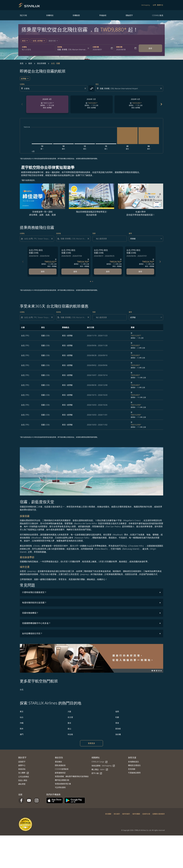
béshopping (146, 5)
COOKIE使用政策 (62, 769)
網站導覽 (22, 784)
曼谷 (69, 723)
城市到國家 (136, 814)
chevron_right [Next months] (161, 104)
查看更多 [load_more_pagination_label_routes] (91, 743)
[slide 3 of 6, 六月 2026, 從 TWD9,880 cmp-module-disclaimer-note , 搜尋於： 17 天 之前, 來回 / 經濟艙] (136, 104)
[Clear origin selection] (86, 88)
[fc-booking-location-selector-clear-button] (89, 48)
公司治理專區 (24, 777)
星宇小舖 (97, 773)
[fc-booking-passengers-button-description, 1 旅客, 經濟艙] (37, 41)
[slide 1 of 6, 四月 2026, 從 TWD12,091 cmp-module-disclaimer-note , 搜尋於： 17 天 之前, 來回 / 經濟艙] (47, 104)
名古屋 (70, 717)
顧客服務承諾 (60, 773)
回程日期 (119, 47)
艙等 (130, 233)
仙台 (22, 717)
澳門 (22, 734)
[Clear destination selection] (161, 88)
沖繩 (22, 723)
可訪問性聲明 (60, 787)
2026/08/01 (97, 49)
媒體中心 (22, 765)
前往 (97, 84)
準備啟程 (103, 15)
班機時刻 (50, 15)
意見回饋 (132, 769)
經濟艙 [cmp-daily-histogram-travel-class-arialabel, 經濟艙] (24, 79)
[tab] (90, 281)
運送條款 (58, 762)
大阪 (69, 711)
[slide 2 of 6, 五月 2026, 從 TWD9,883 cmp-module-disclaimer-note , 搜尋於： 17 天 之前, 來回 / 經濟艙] (91, 104)
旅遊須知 (22, 769)
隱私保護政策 (60, 765)
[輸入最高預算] (110, 239)
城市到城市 (126, 814)
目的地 (60, 47)
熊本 (22, 729)
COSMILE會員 (158, 15)
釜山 (69, 729)
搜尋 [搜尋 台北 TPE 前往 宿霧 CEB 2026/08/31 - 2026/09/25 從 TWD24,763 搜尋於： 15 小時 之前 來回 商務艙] (108, 271)
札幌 (117, 717)
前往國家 (108, 814)
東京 (22, 711)
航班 (30, 63)
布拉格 (70, 734)
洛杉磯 (118, 734)
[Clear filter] (52, 239)
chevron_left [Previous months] (22, 104)
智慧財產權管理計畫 (63, 784)
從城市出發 (146, 814)
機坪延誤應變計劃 (62, 780)
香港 (117, 723)
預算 (94, 233)
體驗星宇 (129, 15)
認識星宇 (22, 762)
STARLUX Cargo (100, 762)
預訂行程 (23, 15)
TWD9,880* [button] (113, 29)
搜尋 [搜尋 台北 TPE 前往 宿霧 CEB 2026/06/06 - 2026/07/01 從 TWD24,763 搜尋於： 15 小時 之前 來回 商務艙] (140, 271)
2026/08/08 (121, 49)
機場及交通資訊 (134, 765)
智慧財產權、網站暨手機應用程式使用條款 (72, 776)
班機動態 (76, 15)
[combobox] (38, 49)
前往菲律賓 (42, 63)
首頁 (22, 63)
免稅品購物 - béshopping (103, 766)
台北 (22, 689)
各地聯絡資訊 (133, 762)
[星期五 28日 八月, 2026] (127, 136)
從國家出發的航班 (159, 814)
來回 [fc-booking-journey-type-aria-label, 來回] (24, 41)
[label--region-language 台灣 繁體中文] (158, 5)
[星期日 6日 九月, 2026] (149, 136)
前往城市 (117, 814)
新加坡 (118, 729)
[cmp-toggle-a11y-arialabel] (91, 88)
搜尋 (150, 48)
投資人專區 (23, 780)
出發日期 (96, 47)
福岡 (117, 711)
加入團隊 (24, 773)
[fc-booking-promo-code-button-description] (52, 41)
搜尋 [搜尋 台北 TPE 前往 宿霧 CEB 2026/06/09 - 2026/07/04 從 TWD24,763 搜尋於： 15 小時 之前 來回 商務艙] (75, 271)
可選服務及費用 (134, 773)
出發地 (24, 47)
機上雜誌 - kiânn (100, 770)
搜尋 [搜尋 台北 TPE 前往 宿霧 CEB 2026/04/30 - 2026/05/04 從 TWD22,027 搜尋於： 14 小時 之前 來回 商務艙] (43, 271)
